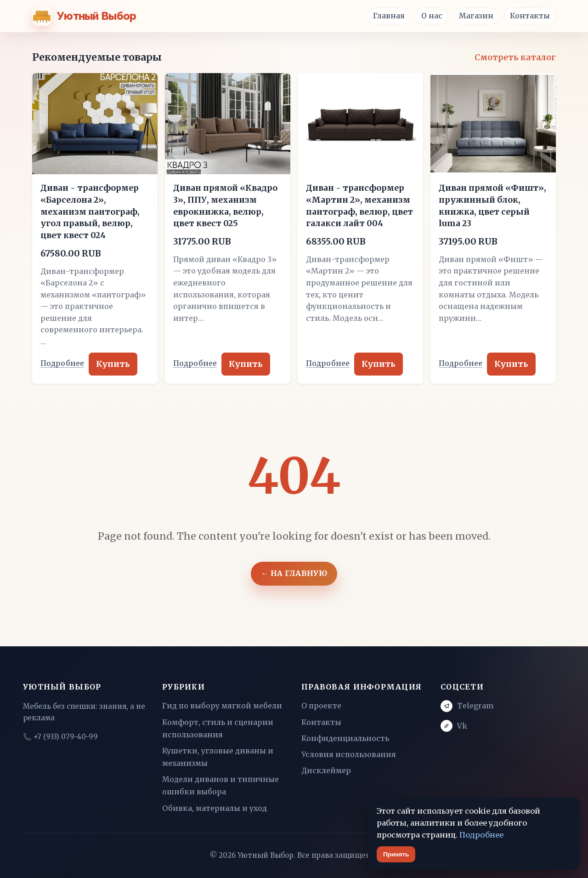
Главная (389, 16)
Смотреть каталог (515, 57)
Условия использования (349, 754)
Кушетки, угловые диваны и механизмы (218, 757)
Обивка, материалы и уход (215, 808)
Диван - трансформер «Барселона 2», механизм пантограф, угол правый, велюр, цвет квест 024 (90, 212)
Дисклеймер (326, 770)
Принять (396, 854)
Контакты (530, 16)
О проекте (321, 706)
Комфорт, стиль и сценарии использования (218, 728)
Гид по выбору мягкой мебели (222, 706)
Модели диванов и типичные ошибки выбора (220, 785)
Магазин (476, 16)
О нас (432, 16)
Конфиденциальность (345, 738)
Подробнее (62, 363)
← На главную (294, 573)
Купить (113, 364)
